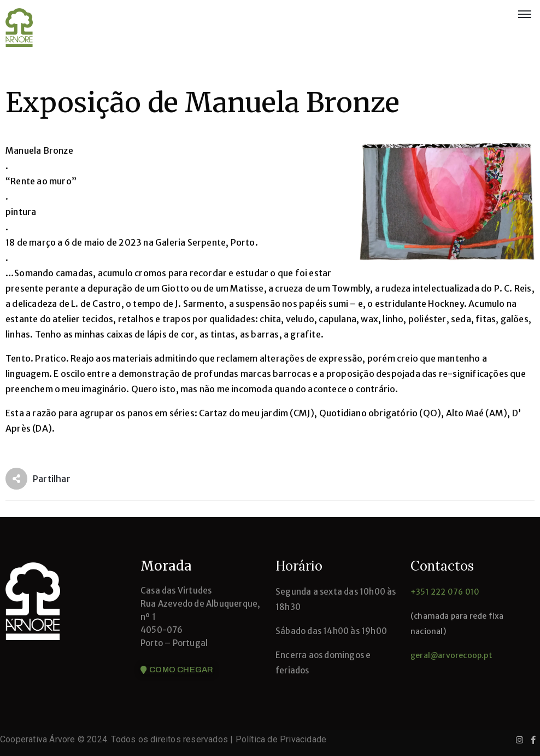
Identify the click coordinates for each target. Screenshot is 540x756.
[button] (177, 670)
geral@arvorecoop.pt (451, 655)
